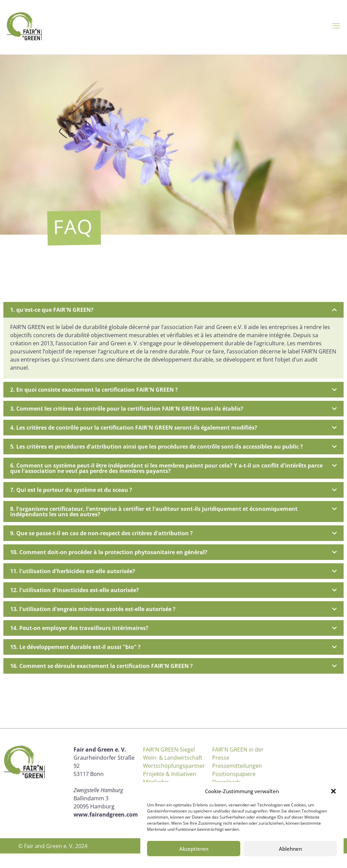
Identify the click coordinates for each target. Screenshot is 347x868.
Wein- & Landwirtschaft (173, 758)
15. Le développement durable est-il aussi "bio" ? (75, 647)
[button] (333, 791)
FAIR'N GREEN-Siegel (169, 750)
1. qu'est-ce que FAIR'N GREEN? (52, 310)
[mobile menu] (336, 25)
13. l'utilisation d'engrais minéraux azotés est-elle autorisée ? (93, 609)
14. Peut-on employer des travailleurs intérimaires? (79, 628)
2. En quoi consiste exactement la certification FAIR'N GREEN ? (94, 390)
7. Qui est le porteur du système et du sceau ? (71, 490)
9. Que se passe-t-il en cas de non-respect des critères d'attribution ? (101, 533)
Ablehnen (290, 849)
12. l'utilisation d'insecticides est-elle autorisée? (75, 590)
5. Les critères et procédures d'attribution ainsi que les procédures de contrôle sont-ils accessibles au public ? (157, 447)
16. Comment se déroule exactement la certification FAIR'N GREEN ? (101, 666)
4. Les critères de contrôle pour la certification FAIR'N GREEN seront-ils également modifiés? (134, 428)
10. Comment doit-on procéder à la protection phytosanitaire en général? (109, 552)
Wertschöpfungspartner (174, 766)
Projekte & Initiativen (170, 774)
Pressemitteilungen (237, 766)
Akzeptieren (194, 849)
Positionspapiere (234, 774)
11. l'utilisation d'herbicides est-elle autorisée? (73, 571)
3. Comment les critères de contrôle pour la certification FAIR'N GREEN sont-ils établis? (127, 409)
